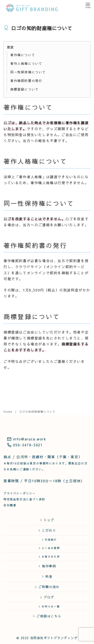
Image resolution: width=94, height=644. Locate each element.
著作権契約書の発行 (26, 81)
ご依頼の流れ (49, 587)
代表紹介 (51, 540)
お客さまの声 (51, 557)
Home (9, 412)
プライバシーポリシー (20, 493)
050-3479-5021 (25, 445)
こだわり (49, 530)
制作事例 (49, 566)
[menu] (88, 5)
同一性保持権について (28, 72)
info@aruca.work (27, 439)
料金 (49, 576)
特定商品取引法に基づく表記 (24, 499)
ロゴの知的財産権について (38, 412)
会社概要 (10, 505)
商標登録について (24, 89)
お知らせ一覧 (51, 606)
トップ (49, 520)
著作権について (23, 55)
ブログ (49, 597)
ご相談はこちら (49, 616)
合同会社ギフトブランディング (54, 638)
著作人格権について (26, 63)
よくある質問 (51, 548)
